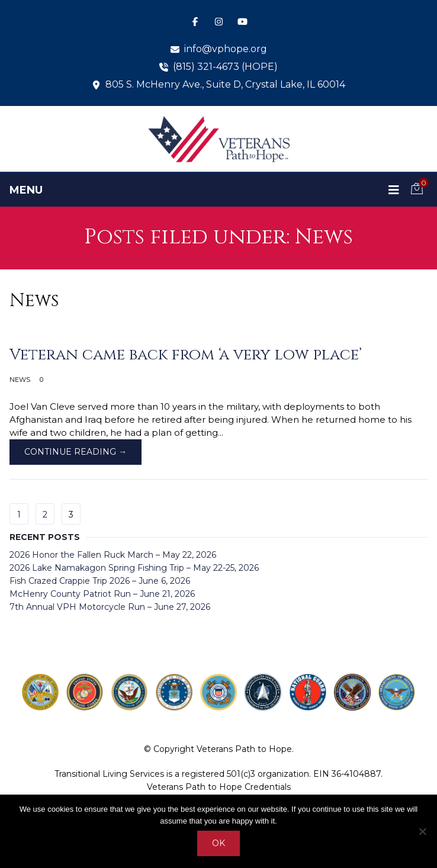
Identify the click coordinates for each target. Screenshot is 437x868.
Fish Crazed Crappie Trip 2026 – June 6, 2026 (100, 581)
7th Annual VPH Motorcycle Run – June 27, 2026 (110, 607)
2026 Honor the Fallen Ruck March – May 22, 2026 (113, 555)
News (20, 380)
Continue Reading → (75, 452)
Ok (218, 843)
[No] (422, 831)
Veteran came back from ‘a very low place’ (186, 355)
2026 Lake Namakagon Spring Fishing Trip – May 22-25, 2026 (134, 568)
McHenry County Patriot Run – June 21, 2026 (102, 594)
